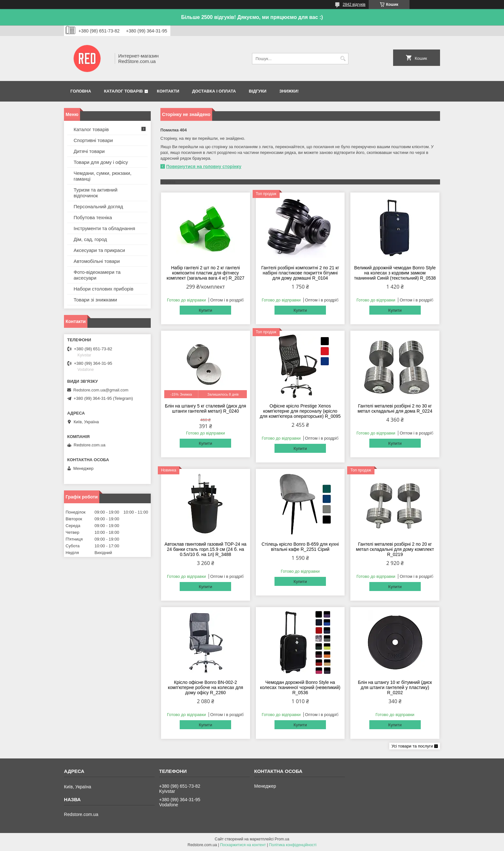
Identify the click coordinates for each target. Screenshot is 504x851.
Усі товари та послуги (412, 746)
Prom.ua (282, 839)
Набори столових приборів (104, 289)
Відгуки (258, 91)
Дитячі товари (89, 151)
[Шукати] (343, 59)
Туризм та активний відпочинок (95, 193)
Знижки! (289, 91)
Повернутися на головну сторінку (204, 166)
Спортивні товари (93, 140)
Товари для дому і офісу (101, 162)
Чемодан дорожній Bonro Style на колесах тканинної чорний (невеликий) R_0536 (300, 687)
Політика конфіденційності (293, 845)
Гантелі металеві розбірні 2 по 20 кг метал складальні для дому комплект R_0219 (395, 549)
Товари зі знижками (95, 300)
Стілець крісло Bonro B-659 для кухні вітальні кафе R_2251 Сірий (300, 547)
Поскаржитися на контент (243, 845)
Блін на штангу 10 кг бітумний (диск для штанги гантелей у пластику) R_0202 (395, 687)
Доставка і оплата (214, 91)
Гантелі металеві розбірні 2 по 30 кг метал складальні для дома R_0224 (395, 408)
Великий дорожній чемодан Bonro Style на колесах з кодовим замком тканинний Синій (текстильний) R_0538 (395, 273)
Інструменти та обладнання (104, 228)
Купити (205, 310)
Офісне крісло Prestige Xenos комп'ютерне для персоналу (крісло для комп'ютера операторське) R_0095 (300, 411)
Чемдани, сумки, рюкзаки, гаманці (103, 176)
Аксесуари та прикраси (99, 250)
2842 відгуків (354, 4)
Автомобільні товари (97, 261)
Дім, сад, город (90, 239)
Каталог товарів (123, 91)
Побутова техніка (93, 217)
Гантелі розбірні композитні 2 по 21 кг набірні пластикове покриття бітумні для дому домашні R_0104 (300, 273)
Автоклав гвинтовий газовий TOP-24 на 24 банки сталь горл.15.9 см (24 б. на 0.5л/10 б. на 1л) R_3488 (206, 549)
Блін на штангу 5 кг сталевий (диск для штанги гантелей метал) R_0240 (206, 408)
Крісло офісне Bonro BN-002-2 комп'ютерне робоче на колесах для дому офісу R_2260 (205, 687)
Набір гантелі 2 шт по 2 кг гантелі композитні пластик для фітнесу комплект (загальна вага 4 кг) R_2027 (205, 273)
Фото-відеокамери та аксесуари (97, 275)
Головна (81, 91)
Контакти (168, 91)
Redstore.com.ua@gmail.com (101, 390)
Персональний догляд (98, 206)
